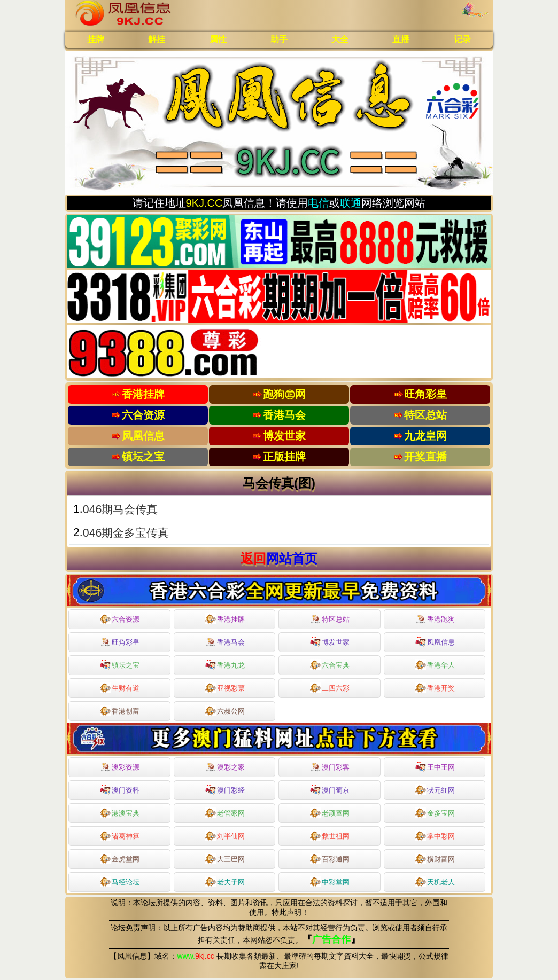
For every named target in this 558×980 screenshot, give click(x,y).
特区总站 (330, 620)
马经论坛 (120, 881)
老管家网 (225, 812)
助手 (279, 39)
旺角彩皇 (120, 642)
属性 (218, 39)
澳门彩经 (225, 789)
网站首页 (292, 558)
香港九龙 (225, 664)
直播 (401, 39)
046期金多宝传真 (126, 533)
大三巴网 (225, 858)
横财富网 (435, 858)
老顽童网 (330, 812)
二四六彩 (330, 687)
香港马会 (225, 642)
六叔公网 (225, 710)
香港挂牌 (225, 618)
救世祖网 (330, 835)
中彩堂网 (330, 881)
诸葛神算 (120, 835)
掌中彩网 (435, 835)
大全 (340, 39)
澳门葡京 (330, 789)
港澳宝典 (120, 812)
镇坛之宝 (120, 664)
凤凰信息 (435, 641)
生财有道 (120, 687)
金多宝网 (435, 812)
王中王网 (435, 766)
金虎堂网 (120, 858)
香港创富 (120, 710)
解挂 (157, 39)
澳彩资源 (120, 767)
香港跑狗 (435, 620)
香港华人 (435, 664)
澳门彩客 (330, 767)
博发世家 (330, 641)
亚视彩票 (225, 687)
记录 (462, 39)
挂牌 (96, 39)
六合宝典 (330, 664)
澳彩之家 (225, 767)
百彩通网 (330, 858)
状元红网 (435, 789)
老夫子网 (225, 881)
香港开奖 (435, 687)
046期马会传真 (121, 509)
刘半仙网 (225, 835)
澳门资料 (120, 789)
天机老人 (435, 881)
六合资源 (120, 618)
